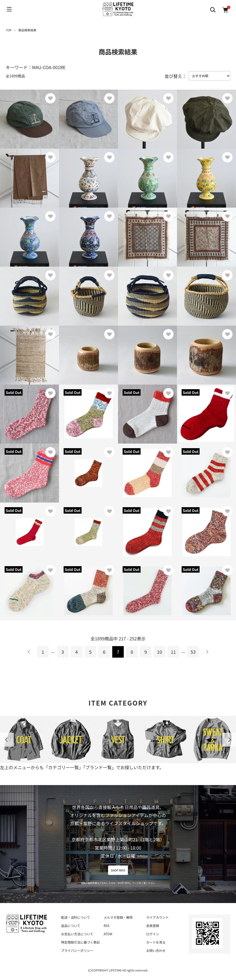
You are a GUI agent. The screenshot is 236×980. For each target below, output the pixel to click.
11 (173, 652)
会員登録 (153, 926)
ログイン (153, 934)
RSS (107, 926)
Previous (7, 740)
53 (193, 652)
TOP (9, 30)
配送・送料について (76, 917)
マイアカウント (157, 917)
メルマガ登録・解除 (118, 917)
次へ (207, 652)
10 (159, 652)
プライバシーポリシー (77, 951)
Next (229, 740)
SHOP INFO (118, 870)
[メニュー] (9, 9)
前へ (29, 652)
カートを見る (156, 942)
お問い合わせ (156, 951)
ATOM (108, 934)
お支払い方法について (77, 934)
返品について (71, 926)
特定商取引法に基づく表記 (80, 942)
